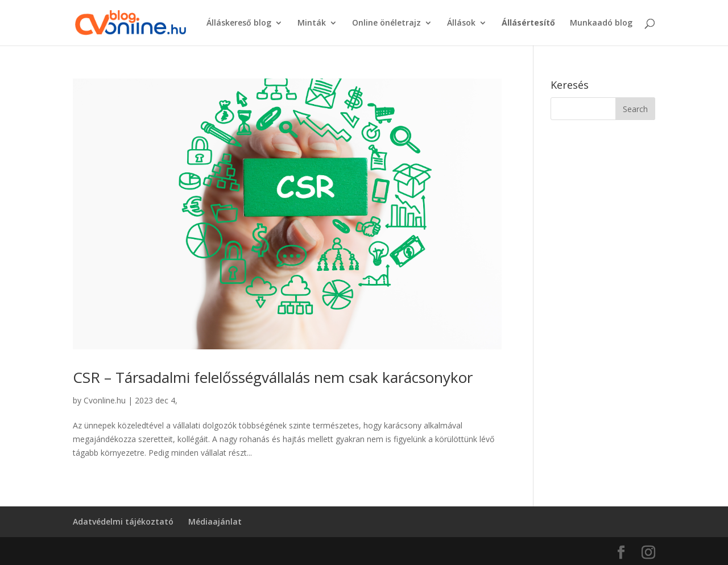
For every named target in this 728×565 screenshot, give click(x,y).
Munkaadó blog (601, 23)
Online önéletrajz (386, 23)
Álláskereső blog (239, 23)
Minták (312, 23)
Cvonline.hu (105, 400)
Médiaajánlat (215, 521)
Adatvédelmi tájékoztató (123, 521)
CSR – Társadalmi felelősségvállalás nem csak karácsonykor (273, 377)
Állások (461, 23)
